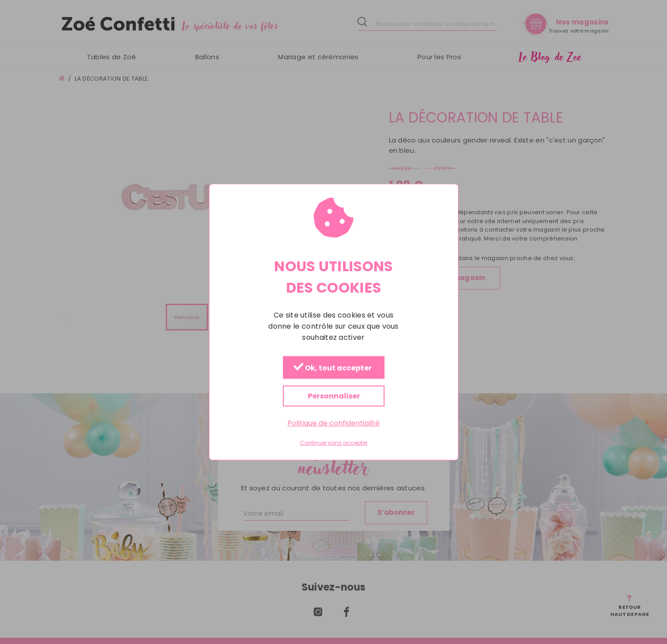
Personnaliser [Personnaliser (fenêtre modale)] (333, 396)
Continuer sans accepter (334, 443)
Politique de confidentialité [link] (333, 423)
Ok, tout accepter (332, 368)
